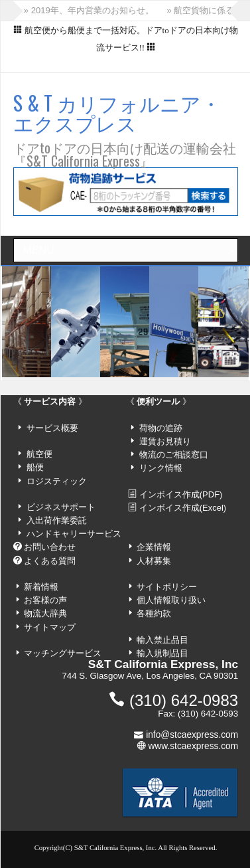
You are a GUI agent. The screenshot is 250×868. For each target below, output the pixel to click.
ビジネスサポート (61, 507)
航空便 (39, 454)
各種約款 (154, 613)
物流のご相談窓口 (174, 455)
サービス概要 (52, 428)
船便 (35, 467)
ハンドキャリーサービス (74, 534)
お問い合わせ (50, 547)
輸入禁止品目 (162, 640)
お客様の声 (45, 600)
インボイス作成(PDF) (181, 494)
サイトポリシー (167, 587)
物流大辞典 (45, 613)
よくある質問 (50, 561)
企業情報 (154, 547)
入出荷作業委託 (57, 520)
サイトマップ (50, 627)
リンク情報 (161, 468)
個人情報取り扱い (171, 600)
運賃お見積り (165, 441)
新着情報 (41, 587)
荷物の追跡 (161, 428)
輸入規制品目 (162, 653)
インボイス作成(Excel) (183, 508)
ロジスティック (57, 481)
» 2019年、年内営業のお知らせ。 (89, 10)
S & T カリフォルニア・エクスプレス (117, 113)
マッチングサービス (63, 653)
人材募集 (154, 561)
